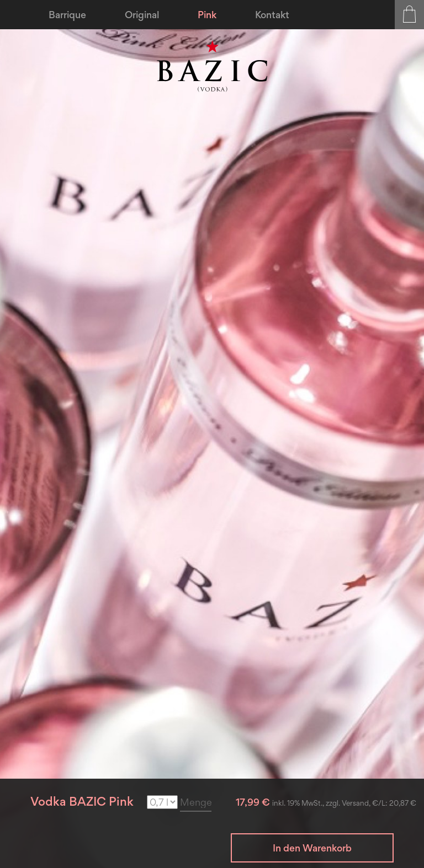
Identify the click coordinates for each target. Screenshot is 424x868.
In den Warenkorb (312, 848)
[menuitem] (67, 15)
